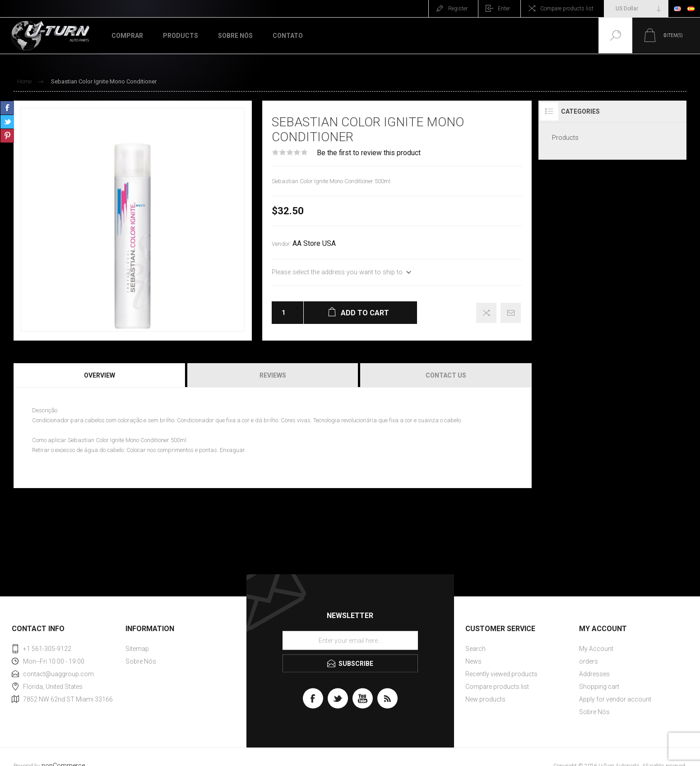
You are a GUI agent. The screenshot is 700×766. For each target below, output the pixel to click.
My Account (596, 649)
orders (589, 661)
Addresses (594, 674)
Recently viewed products (501, 674)
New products (485, 699)
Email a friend (511, 313)
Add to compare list (486, 313)
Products (565, 138)
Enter (504, 9)
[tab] (100, 375)
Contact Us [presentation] (446, 375)
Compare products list (567, 9)
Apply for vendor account (615, 699)
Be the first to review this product (369, 153)
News (473, 661)
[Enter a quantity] (281, 313)
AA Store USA (314, 244)
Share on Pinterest (7, 136)
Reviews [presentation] (273, 375)
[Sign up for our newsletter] (350, 641)
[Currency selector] (636, 9)
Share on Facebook (7, 108)
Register (458, 9)
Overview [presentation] (100, 375)
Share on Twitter (7, 122)
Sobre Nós (141, 661)
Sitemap (137, 649)
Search (475, 649)
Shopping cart (599, 687)
